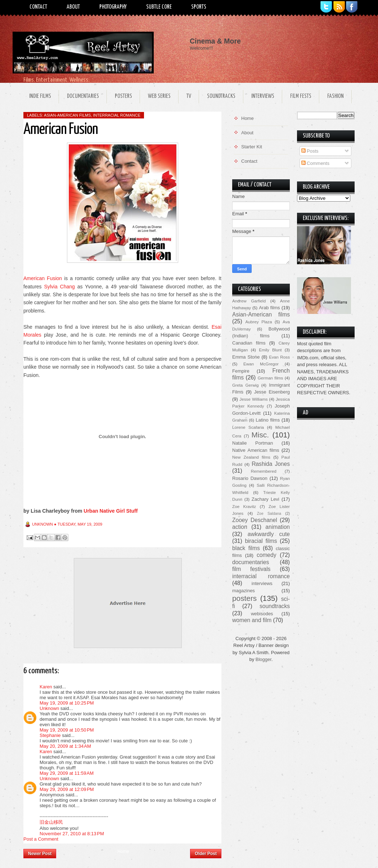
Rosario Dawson (250, 478)
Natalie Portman (253, 443)
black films (246, 548)
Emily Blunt (270, 350)
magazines (244, 591)
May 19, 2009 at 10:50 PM (67, 730)
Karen (46, 687)
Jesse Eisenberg (272, 392)
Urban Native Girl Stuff (111, 511)
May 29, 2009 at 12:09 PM (67, 789)
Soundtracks (221, 96)
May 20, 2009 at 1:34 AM (65, 746)
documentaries (251, 562)
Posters (123, 96)
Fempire (241, 371)
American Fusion (43, 278)
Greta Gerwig (245, 385)
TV (189, 96)
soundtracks (275, 606)
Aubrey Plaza (259, 322)
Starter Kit (252, 147)
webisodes (262, 614)
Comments (315, 163)
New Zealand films (251, 457)
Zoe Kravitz (244, 506)
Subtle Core (159, 7)
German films (271, 378)
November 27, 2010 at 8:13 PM (72, 834)
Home (123, 851)
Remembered (264, 471)
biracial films (261, 541)
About (73, 7)
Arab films (269, 308)
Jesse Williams (253, 399)
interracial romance (117, 115)
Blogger (264, 659)
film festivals (251, 569)
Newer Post (40, 854)
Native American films (256, 450)
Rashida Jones (271, 464)
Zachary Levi (265, 499)
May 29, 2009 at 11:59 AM (67, 773)
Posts (310, 151)
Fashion (336, 96)
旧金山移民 (51, 822)
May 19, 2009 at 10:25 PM (67, 703)
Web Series (159, 96)
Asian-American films (67, 115)
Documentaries (83, 96)
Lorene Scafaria (248, 427)
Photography (113, 7)
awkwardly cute (269, 534)
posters (244, 598)
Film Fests (301, 96)
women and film (252, 620)
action (240, 527)
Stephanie (50, 735)
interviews (262, 583)
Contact (38, 7)
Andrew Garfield (249, 301)
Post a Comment (41, 839)
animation (278, 527)
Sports (199, 7)
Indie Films (40, 96)
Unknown (49, 708)
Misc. (260, 435)
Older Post (206, 854)
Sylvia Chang (59, 287)
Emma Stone (246, 357)
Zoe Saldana (269, 514)
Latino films (268, 420)
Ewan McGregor (261, 364)
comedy (267, 555)
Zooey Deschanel (255, 520)
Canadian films (249, 343)
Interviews (263, 96)
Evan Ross (279, 357)
